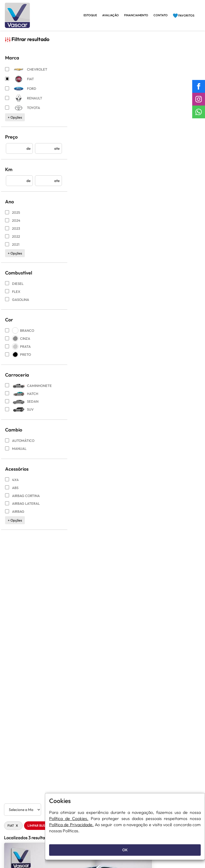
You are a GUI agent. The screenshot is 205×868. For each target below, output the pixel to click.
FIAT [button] (65, 54)
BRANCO (20, 336)
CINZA (18, 344)
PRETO (18, 359)
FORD (21, 93)
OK (125, 850)
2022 (13, 241)
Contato (161, 15)
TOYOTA (23, 113)
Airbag (15, 516)
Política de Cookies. (69, 818)
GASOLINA (17, 304)
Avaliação (111, 15)
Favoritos (184, 16)
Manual (16, 453)
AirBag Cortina (23, 500)
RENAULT (24, 103)
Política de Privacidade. (71, 825)
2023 (13, 233)
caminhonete (25, 390)
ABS (12, 492)
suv (20, 414)
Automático (20, 445)
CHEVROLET (25, 74)
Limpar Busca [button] (90, 54)
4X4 (12, 485)
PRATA (18, 351)
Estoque (90, 15)
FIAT (20, 84)
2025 (13, 217)
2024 (13, 225)
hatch (22, 398)
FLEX (13, 296)
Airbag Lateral (23, 508)
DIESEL (14, 288)
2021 (12, 249)
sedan (22, 406)
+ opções (15, 122)
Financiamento (136, 15)
